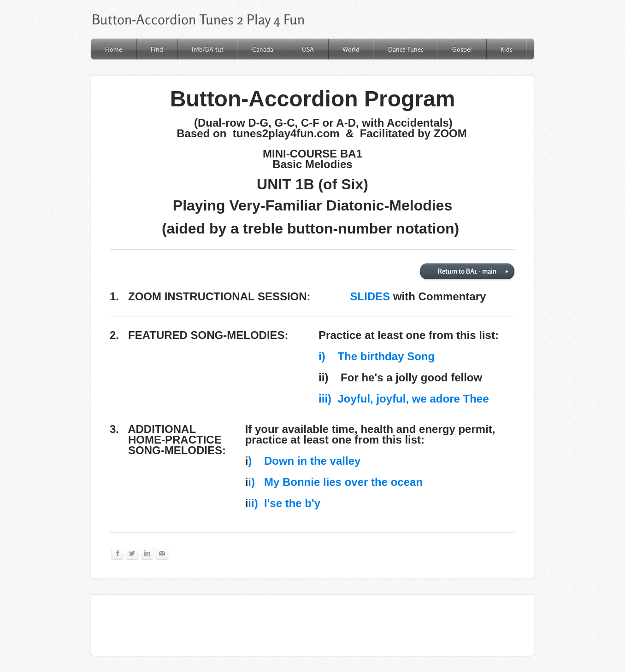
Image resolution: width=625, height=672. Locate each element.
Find (157, 49)
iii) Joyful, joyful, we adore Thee (404, 399)
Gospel (462, 49)
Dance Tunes (406, 49)
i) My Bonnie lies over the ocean (335, 482)
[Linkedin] (147, 553)
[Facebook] (118, 553)
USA (308, 49)
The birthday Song (380, 356)
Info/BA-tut (208, 49)
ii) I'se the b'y (284, 503)
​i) (322, 356)
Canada (263, 49)
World (351, 49)
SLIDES (370, 296)
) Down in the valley (304, 461)
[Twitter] (133, 553)
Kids (507, 49)
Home (114, 49)
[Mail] (162, 553)
